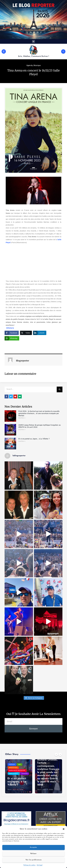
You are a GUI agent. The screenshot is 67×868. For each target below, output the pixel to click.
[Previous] (56, 754)
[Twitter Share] (26, 333)
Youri (9, 790)
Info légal (40, 865)
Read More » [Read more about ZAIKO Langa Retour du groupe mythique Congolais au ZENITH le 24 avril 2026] (22, 430)
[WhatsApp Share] (12, 338)
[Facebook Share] (12, 333)
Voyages (25, 774)
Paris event (13, 774)
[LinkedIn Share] (40, 333)
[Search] (60, 389)
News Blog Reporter (17, 770)
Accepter (33, 847)
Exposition (13, 767)
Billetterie (10, 328)
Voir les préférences (33, 860)
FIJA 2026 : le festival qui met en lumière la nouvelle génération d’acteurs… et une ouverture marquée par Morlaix (39, 413)
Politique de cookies (29, 865)
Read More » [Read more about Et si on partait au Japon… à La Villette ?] (22, 441)
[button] (64, 829)
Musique (37, 65)
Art (20, 764)
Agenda (30, 65)
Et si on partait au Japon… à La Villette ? (34, 439)
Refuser (33, 854)
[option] (19, 776)
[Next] (60, 754)
